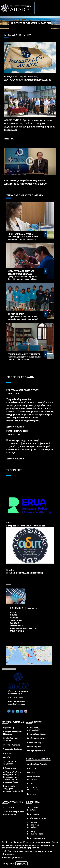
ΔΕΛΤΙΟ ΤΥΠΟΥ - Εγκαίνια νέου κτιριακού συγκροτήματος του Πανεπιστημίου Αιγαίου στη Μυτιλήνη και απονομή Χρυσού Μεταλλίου (30, 125)
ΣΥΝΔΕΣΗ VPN (16, 626)
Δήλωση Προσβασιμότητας (36, 833)
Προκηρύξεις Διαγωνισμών (33, 729)
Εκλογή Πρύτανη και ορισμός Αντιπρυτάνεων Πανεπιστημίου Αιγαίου (28, 78)
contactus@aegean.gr (17, 704)
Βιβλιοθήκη (8, 727)
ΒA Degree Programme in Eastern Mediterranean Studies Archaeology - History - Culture (31, 29)
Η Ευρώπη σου (10, 768)
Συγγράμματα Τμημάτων (10, 763)
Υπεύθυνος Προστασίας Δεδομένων (33, 825)
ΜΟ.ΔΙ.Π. (11, 570)
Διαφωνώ (22, 864)
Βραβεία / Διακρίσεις (37, 738)
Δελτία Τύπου (10, 807)
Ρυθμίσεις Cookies (12, 858)
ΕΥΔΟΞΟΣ (14, 623)
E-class (14, 615)
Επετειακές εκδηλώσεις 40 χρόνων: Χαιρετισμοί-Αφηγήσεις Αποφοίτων (25, 182)
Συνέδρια (31, 794)
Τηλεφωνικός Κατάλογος (33, 809)
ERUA (9, 522)
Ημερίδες (31, 783)
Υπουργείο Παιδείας (13, 749)
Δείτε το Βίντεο (15, 427)
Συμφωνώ (8, 864)
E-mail (13, 612)
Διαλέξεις (32, 768)
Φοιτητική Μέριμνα (36, 751)
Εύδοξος (7, 757)
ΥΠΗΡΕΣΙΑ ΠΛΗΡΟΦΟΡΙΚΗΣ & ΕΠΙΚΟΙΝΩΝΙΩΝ (23, 630)
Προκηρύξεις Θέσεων (37, 734)
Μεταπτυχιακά (34, 747)
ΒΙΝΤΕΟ (9, 138)
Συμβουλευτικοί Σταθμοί (11, 739)
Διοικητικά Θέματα (36, 742)
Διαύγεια (7, 753)
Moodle (14, 618)
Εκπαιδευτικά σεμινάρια (34, 778)
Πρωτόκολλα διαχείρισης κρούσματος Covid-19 (13, 789)
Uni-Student (16, 620)
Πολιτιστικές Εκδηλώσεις (33, 789)
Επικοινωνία (33, 814)
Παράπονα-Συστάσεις (37, 818)
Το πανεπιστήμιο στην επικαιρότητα (14, 813)
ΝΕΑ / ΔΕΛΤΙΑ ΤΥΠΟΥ (18, 35)
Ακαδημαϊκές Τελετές (37, 764)
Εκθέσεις (31, 773)
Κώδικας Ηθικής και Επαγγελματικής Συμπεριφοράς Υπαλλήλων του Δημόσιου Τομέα (12, 777)
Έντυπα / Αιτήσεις (12, 745)
